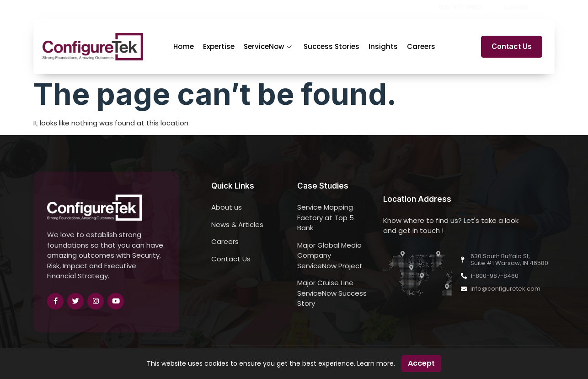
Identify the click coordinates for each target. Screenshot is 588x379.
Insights (383, 46)
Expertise (219, 46)
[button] (552, 7)
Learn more (375, 363)
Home (184, 46)
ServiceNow (268, 46)
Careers (421, 46)
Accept (421, 363)
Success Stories (331, 46)
